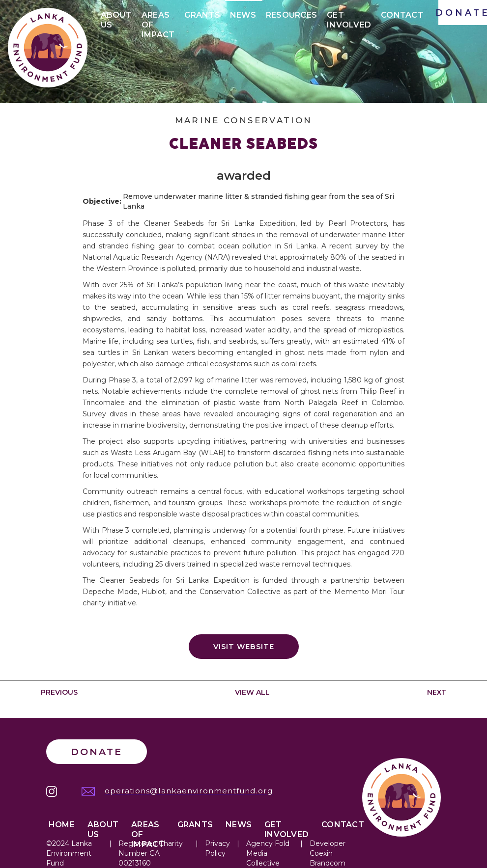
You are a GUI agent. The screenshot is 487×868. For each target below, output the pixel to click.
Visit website (244, 647)
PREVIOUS (59, 692)
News (243, 15)
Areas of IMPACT (148, 827)
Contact (402, 15)
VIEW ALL (252, 692)
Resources (291, 15)
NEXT (437, 692)
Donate (97, 752)
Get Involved (349, 17)
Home (62, 825)
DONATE (463, 13)
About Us (116, 17)
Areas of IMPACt (158, 17)
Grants (202, 15)
